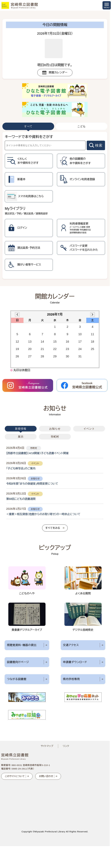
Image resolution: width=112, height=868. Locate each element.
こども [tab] (82, 126)
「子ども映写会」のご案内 (21, 468)
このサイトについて (15, 776)
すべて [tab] (28, 126)
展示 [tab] (21, 437)
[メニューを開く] (107, 5)
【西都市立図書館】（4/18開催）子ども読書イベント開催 (37, 453)
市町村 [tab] (55, 437)
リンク (66, 746)
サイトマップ (47, 746)
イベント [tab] (89, 429)
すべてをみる (53, 528)
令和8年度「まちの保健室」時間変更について (32, 484)
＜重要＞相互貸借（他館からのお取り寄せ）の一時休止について (43, 514)
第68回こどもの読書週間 (21, 499)
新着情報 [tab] (21, 429)
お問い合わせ (46, 776)
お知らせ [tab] (55, 429)
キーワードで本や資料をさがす (29, 137)
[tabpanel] (55, 205)
